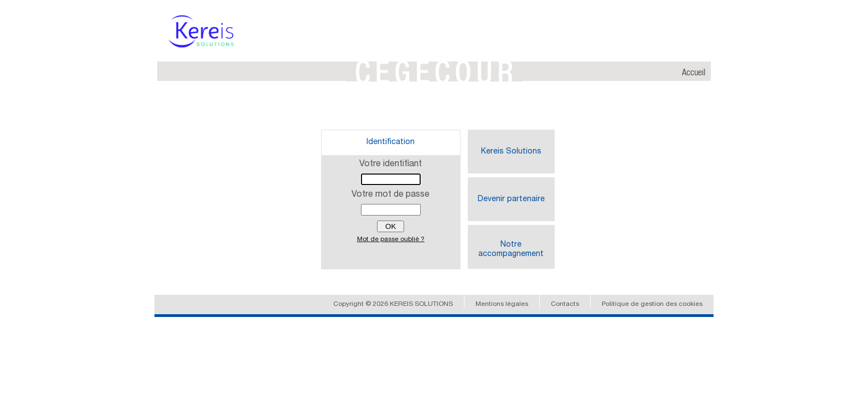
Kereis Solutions (511, 152)
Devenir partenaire (511, 199)
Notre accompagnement (511, 250)
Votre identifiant (391, 165)
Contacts (565, 304)
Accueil (694, 73)
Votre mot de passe (391, 195)
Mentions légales (502, 304)
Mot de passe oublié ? (391, 239)
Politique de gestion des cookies (652, 304)
